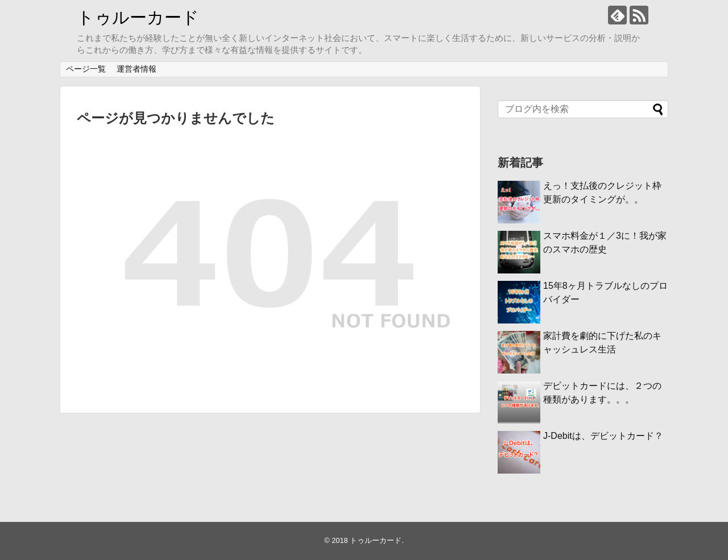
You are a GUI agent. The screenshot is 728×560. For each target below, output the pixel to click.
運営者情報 (136, 69)
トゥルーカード (138, 17)
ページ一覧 (86, 69)
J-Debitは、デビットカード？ (603, 436)
